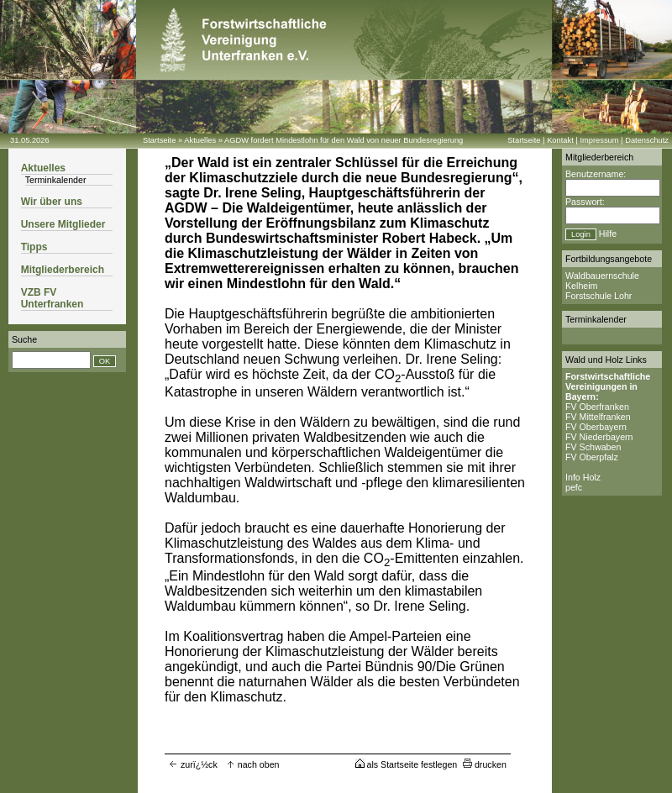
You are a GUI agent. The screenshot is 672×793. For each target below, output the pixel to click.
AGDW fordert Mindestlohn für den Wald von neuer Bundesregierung (344, 140)
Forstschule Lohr (598, 296)
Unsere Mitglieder (63, 224)
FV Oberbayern (596, 427)
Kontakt (560, 140)
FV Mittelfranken (598, 417)
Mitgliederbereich (63, 270)
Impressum (599, 140)
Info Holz (583, 477)
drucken (485, 764)
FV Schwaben (593, 447)
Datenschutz (647, 140)
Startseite (159, 140)
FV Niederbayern (599, 437)
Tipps (34, 247)
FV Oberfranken (597, 407)
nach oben (253, 764)
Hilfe (608, 234)
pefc (574, 487)
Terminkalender (56, 180)
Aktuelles (200, 140)
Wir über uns (52, 202)
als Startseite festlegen (407, 764)
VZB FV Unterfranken (52, 298)
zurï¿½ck (193, 764)
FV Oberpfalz (592, 457)
